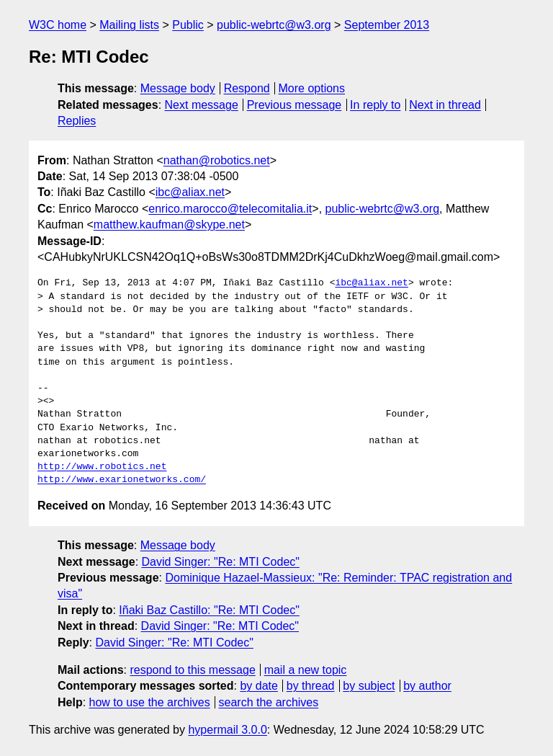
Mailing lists (129, 25)
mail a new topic (306, 670)
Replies (77, 121)
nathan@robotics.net (217, 160)
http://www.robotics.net (102, 467)
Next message (202, 105)
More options (312, 88)
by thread (311, 686)
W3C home (58, 25)
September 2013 (387, 25)
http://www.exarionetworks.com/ (122, 480)
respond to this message (192, 670)
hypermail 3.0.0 (227, 730)
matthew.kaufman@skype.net (169, 224)
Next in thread (445, 105)
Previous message (295, 105)
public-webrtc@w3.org (274, 25)
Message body (178, 88)
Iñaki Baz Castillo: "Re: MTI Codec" (209, 610)
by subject (369, 686)
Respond (247, 88)
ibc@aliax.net (190, 192)
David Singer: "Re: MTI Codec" (221, 562)
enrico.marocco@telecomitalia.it (230, 209)
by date (258, 686)
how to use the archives (150, 702)
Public (188, 25)
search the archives (269, 702)
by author (427, 686)
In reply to (375, 105)
